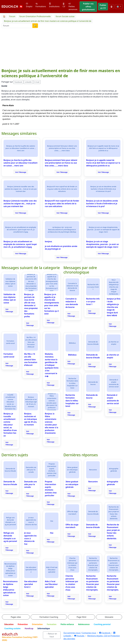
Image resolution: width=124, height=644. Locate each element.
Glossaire (109, 617)
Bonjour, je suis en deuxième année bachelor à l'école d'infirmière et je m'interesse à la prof (102, 204)
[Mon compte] (111, 7)
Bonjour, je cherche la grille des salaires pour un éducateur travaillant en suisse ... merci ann (21, 163)
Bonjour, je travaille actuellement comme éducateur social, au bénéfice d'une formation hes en (10, 425)
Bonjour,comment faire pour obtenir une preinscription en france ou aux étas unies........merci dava (61, 163)
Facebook (18, 82)
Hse (52, 533)
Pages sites (16, 617)
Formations (41, 5)
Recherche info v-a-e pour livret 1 (93, 302)
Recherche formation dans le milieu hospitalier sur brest (72, 401)
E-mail (37, 82)
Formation (52, 624)
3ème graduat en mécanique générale (72, 484)
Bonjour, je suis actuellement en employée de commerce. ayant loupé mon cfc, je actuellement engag (20, 244)
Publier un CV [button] (103, 7)
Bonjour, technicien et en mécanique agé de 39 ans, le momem (31, 419)
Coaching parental (102, 624)
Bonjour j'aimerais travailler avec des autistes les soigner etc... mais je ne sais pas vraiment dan (20, 204)
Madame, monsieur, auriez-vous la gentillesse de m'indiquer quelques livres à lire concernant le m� (52, 365)
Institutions (54, 5)
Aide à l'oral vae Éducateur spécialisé (51, 584)
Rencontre (93, 482)
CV (64, 5)
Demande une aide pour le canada (31, 484)
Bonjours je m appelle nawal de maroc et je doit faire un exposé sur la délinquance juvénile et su (103, 163)
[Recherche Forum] (17, 26)
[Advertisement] (62, 50)
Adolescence (84, 624)
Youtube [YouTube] (80, 636)
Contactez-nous (89, 633)
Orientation (37, 624)
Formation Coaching (49, 617)
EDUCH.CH (12, 6)
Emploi (29, 5)
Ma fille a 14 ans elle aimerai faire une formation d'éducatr (31, 359)
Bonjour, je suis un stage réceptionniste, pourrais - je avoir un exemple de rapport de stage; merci (102, 244)
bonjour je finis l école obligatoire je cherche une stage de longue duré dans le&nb (114, 307)
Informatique (44, 628)
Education (9, 624)
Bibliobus (72, 355)
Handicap (29, 628)
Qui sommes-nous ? (73, 633)
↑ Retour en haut (52, 635)
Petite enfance (67, 624)
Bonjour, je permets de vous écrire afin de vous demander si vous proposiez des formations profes (31, 305)
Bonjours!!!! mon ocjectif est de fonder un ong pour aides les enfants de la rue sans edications (62, 204)
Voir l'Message (21, 172)
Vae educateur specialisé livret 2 (31, 584)
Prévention (23, 624)
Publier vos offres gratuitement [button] (88, 7)
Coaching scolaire (12, 628)
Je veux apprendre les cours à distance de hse (30, 538)
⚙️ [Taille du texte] (118, 7)
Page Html (81, 617)
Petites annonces (73, 7)
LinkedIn (28, 82)
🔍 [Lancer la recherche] (35, 26)
